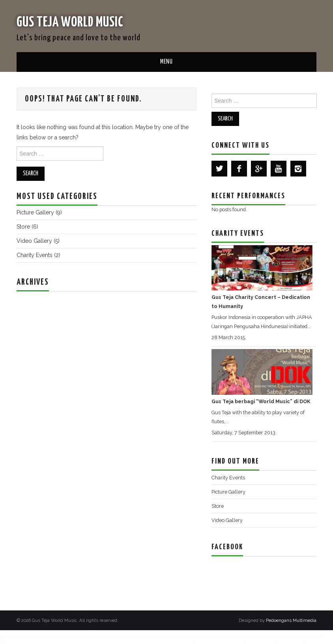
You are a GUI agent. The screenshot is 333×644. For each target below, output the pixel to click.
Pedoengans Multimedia (291, 620)
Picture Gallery (35, 212)
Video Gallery (34, 241)
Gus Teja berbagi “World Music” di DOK (261, 401)
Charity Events (35, 255)
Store (23, 227)
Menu (166, 62)
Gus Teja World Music (77, 22)
